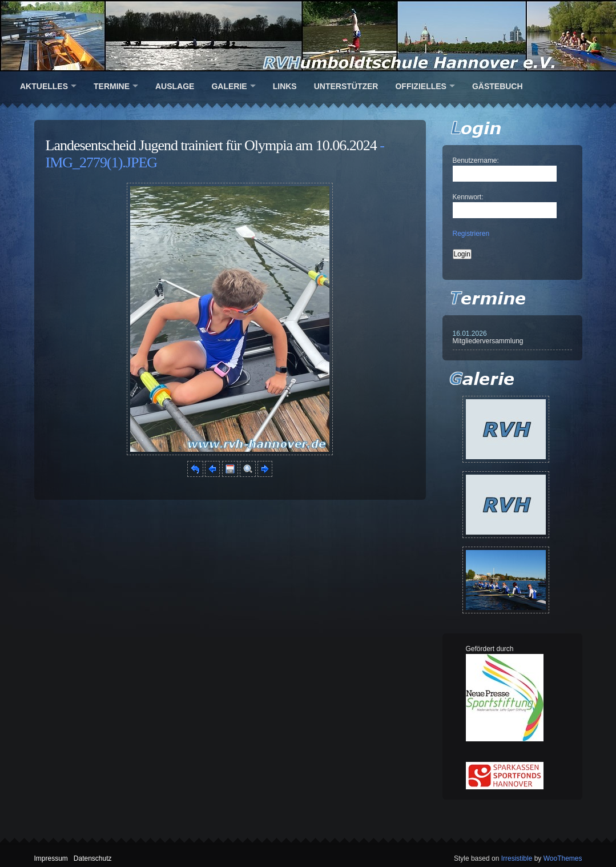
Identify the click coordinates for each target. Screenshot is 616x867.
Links (285, 86)
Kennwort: (468, 197)
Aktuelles (44, 86)
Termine (112, 86)
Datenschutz (93, 858)
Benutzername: (476, 160)
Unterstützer (346, 86)
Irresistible (517, 858)
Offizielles (420, 86)
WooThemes (563, 858)
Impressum (51, 858)
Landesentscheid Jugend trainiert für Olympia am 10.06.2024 (211, 145)
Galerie (229, 86)
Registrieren (471, 234)
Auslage (175, 86)
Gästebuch (498, 86)
